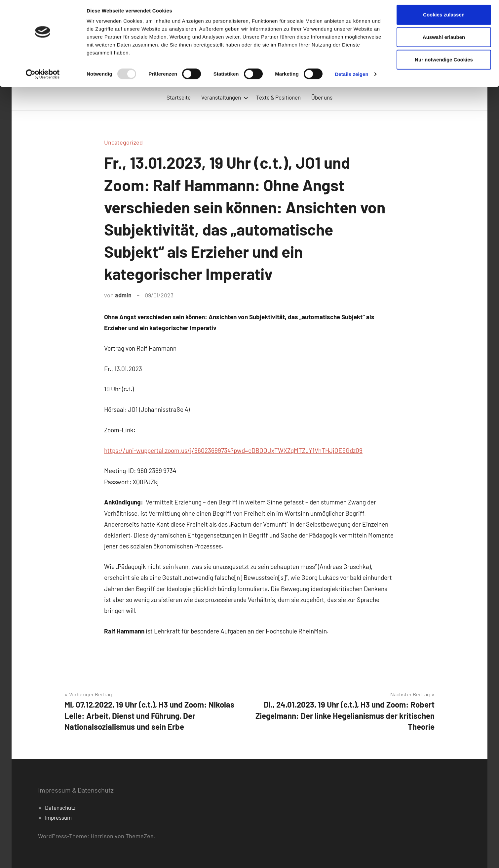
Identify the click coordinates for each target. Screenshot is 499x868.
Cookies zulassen (444, 18)
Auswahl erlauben (444, 40)
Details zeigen (351, 77)
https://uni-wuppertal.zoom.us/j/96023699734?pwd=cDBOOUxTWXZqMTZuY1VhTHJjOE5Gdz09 (233, 450)
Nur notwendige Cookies (444, 63)
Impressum (58, 817)
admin (123, 295)
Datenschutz (60, 807)
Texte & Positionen (278, 97)
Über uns (322, 97)
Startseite (179, 97)
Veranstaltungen (225, 97)
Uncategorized (123, 142)
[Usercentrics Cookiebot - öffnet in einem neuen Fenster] (43, 77)
